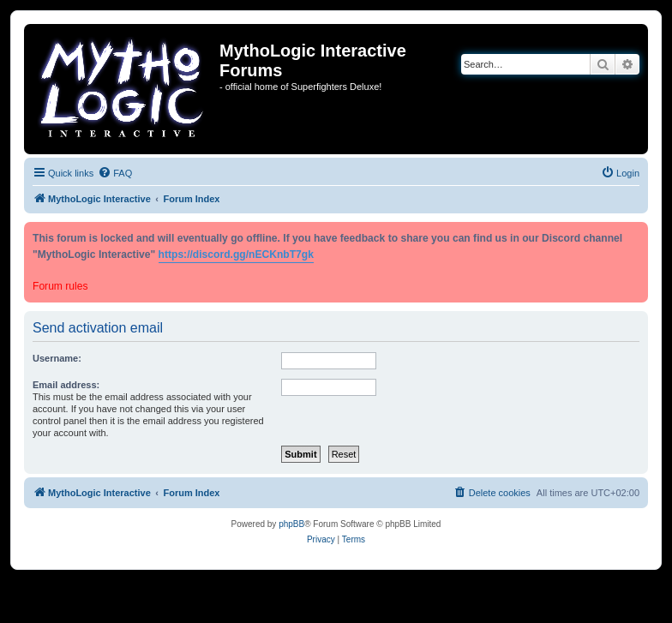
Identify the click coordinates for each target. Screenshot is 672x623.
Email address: (66, 385)
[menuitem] (115, 173)
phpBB (291, 524)
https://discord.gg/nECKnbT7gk (236, 255)
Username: (57, 358)
